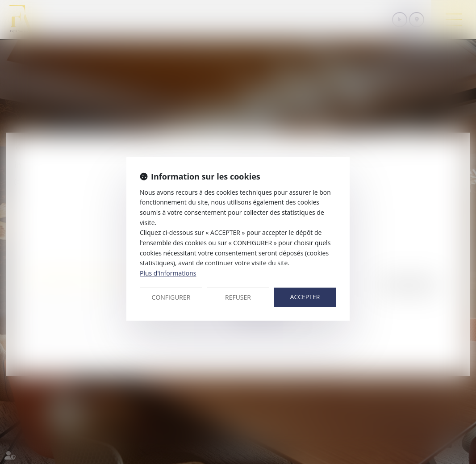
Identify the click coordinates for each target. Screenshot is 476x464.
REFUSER (238, 297)
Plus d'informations (168, 273)
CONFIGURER (171, 297)
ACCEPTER (305, 297)
